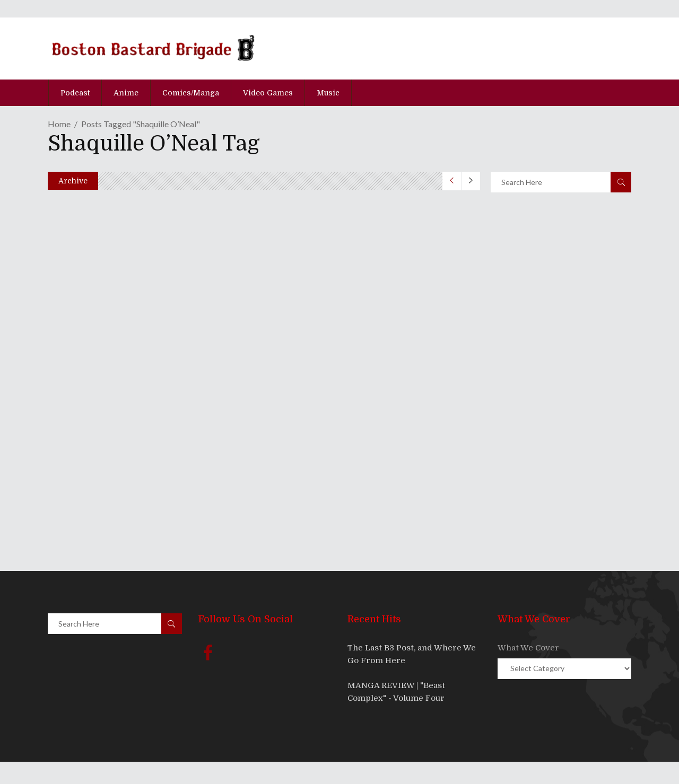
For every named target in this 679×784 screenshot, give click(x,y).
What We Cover (528, 648)
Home (59, 124)
